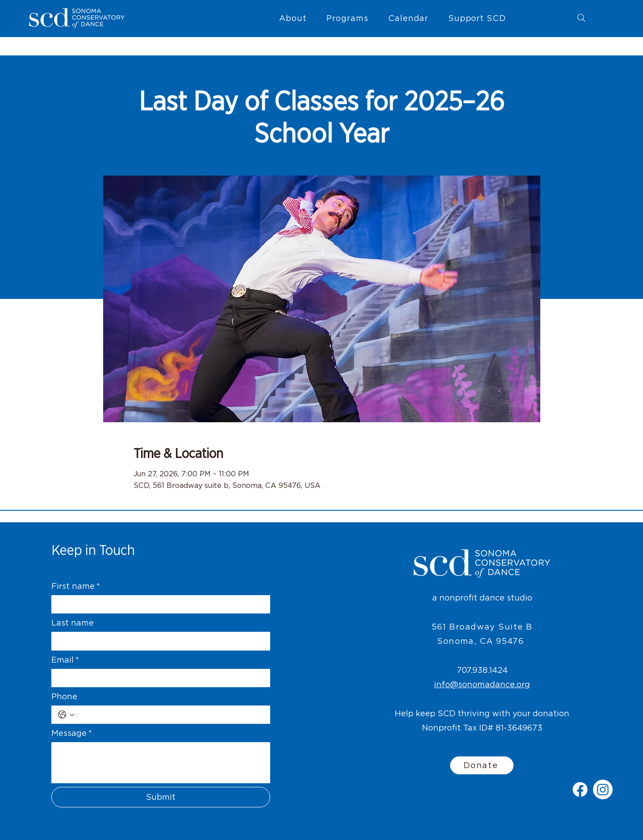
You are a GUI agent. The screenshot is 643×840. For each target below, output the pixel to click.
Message (72, 733)
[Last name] (158, 641)
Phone (64, 696)
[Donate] (482, 765)
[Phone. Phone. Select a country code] (66, 715)
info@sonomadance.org (482, 684)
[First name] (158, 604)
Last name (73, 623)
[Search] (581, 18)
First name (76, 586)
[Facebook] (580, 790)
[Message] (161, 763)
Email (65, 660)
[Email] (158, 678)
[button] (293, 18)
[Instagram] (603, 790)
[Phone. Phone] (170, 715)
